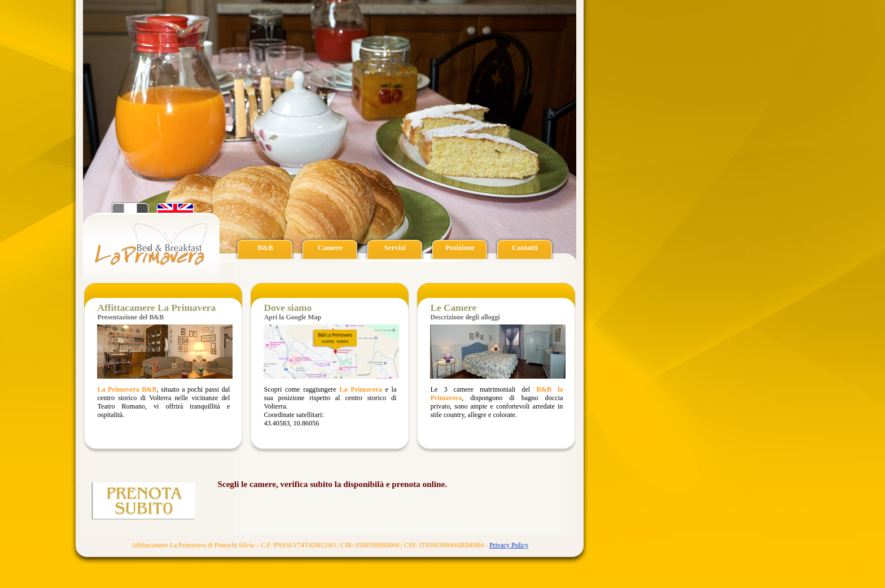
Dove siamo (288, 308)
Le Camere (453, 308)
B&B (265, 247)
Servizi (395, 247)
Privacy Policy (509, 545)
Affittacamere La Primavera (156, 308)
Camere (330, 247)
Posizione (460, 247)
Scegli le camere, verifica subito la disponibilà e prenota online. (332, 484)
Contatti (525, 247)
